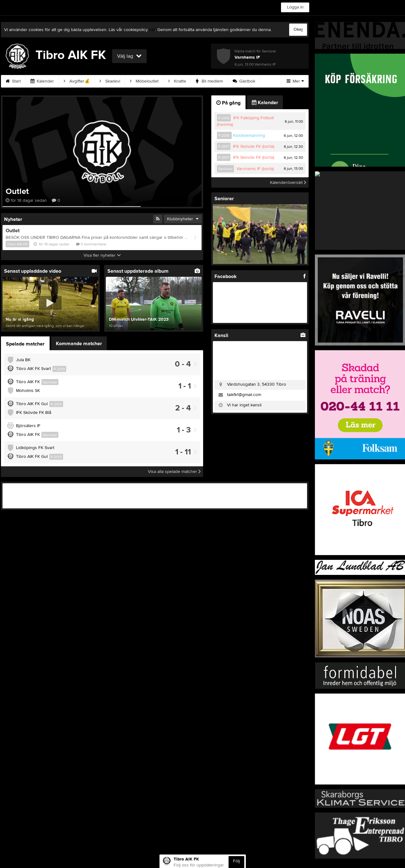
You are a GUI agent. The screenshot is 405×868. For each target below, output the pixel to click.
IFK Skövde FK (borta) (254, 147)
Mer (295, 81)
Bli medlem (209, 81)
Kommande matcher (79, 344)
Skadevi (110, 81)
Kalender (42, 81)
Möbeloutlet (144, 81)
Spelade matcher (25, 344)
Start (13, 81)
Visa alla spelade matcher (174, 472)
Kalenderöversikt (288, 182)
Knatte (177, 81)
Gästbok (244, 81)
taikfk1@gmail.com (244, 395)
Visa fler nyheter (102, 255)
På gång (228, 103)
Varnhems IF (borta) (255, 169)
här (152, 30)
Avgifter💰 (77, 81)
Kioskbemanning (249, 136)
